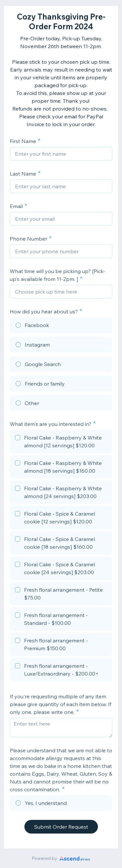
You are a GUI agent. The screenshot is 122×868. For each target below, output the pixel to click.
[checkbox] (61, 442)
